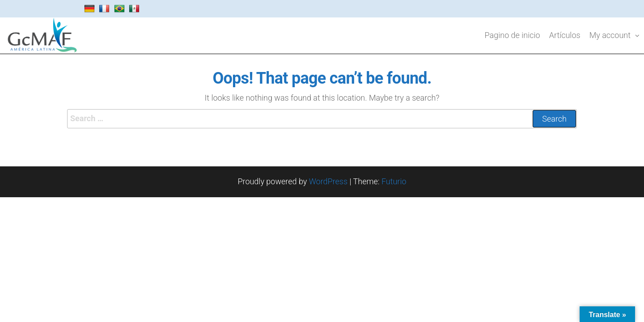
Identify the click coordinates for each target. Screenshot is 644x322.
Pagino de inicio (513, 35)
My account (610, 35)
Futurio (394, 181)
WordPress (328, 181)
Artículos (565, 35)
